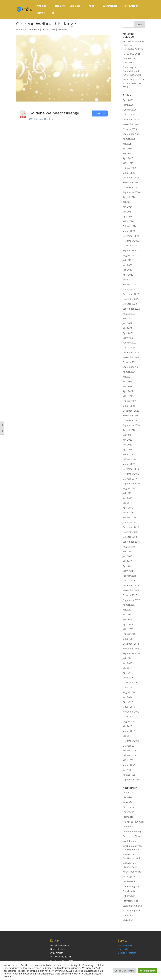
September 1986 (131, 780)
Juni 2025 (128, 149)
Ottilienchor (129, 896)
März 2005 (128, 760)
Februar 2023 (130, 284)
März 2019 (128, 513)
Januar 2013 (129, 731)
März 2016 (128, 678)
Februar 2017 (130, 634)
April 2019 (128, 508)
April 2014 (128, 702)
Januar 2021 (129, 406)
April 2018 (128, 566)
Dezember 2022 (131, 294)
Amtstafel (128, 802)
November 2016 (131, 649)
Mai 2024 (128, 212)
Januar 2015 (129, 687)
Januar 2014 (129, 707)
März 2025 (128, 163)
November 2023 (131, 241)
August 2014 (129, 692)
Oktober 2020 (130, 420)
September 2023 (131, 250)
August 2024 (129, 197)
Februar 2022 (130, 343)
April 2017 (128, 624)
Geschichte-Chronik (133, 836)
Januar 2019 (129, 522)
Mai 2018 (128, 561)
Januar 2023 (129, 289)
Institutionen (131, 6)
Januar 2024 (129, 231)
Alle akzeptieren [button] (148, 971)
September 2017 (131, 600)
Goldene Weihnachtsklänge (54, 113)
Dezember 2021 (131, 352)
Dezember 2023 (131, 236)
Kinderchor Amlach (133, 872)
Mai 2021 (128, 386)
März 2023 (128, 280)
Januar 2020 (129, 464)
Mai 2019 (128, 503)
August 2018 (129, 547)
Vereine (41, 13)
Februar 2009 (130, 750)
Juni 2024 (128, 207)
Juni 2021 (128, 382)
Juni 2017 (128, 615)
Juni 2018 (128, 556)
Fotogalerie (60, 6)
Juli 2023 (127, 260)
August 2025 (129, 139)
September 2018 (131, 542)
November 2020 (131, 415)
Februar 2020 (130, 459)
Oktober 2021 (130, 362)
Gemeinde (75, 6)
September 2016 (131, 653)
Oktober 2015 (130, 682)
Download (100, 113)
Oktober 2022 (130, 304)
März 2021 (128, 396)
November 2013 (131, 712)
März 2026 (128, 105)
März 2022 (128, 338)
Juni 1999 (128, 770)
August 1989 (129, 775)
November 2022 (131, 299)
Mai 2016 (128, 668)
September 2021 (131, 367)
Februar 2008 (130, 755)
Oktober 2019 (130, 479)
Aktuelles (41, 6)
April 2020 (128, 449)
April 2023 (128, 275)
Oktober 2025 (130, 129)
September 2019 (131, 484)
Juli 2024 (127, 202)
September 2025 (131, 134)
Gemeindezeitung (132, 831)
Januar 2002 (129, 765)
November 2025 (131, 124)
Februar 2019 (130, 517)
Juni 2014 (128, 697)
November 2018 (131, 532)
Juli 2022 (127, 318)
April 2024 (128, 217)
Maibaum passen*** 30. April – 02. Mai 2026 (133, 83)
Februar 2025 (130, 168)
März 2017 (128, 629)
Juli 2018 (127, 551)
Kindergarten (129, 877)
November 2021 (131, 357)
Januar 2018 (129, 580)
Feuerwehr (128, 812)
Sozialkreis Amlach (132, 906)
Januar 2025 (129, 173)
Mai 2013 (128, 726)
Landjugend (129, 881)
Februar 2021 (130, 401)
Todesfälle (128, 915)
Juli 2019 (127, 493)
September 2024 (131, 192)
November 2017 (131, 590)
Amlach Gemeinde (30, 29)
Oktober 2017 (130, 595)
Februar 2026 (130, 110)
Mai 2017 (128, 619)
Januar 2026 (129, 115)
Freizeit (92, 6)
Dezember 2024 (131, 178)
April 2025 (128, 158)
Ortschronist (129, 891)
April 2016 (128, 673)
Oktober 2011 (130, 746)
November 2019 (131, 474)
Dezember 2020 (131, 411)
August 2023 (129, 255)
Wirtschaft (128, 920)
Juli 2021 (127, 377)
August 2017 (129, 605)
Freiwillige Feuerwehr (134, 822)
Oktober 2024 (130, 187)
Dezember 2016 (131, 644)
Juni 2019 (128, 498)
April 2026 (128, 100)
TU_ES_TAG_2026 (132, 54)
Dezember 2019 (131, 469)
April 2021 (128, 391)
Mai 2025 (128, 153)
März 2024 (128, 221)
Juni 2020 (128, 440)
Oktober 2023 (130, 246)
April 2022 (128, 333)
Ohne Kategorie (131, 886)
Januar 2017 (129, 639)
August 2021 (129, 372)
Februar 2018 (130, 576)
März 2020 (128, 454)
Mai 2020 (128, 445)
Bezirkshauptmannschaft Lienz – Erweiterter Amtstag (134, 45)
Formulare (128, 817)
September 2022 (131, 309)
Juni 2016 (128, 663)
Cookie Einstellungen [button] (125, 971)
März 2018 (128, 571)
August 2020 (129, 430)
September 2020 (131, 425)
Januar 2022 (129, 348)
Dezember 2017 (131, 585)
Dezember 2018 (131, 527)
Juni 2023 (128, 265)
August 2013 (129, 721)
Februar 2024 (130, 226)
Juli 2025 (127, 144)
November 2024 (131, 182)
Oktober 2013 (130, 717)
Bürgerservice (110, 6)
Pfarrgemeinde (130, 901)
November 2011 (131, 741)
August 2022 (129, 314)
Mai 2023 (128, 270)
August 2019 (129, 488)
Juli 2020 (127, 435)
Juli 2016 (127, 658)
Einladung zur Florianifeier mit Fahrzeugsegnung (132, 71)
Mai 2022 (128, 328)
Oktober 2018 (130, 537)
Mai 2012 (128, 736)
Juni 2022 (128, 323)
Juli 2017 (127, 610)
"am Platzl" (128, 792)
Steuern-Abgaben (132, 911)
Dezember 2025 (131, 119)
